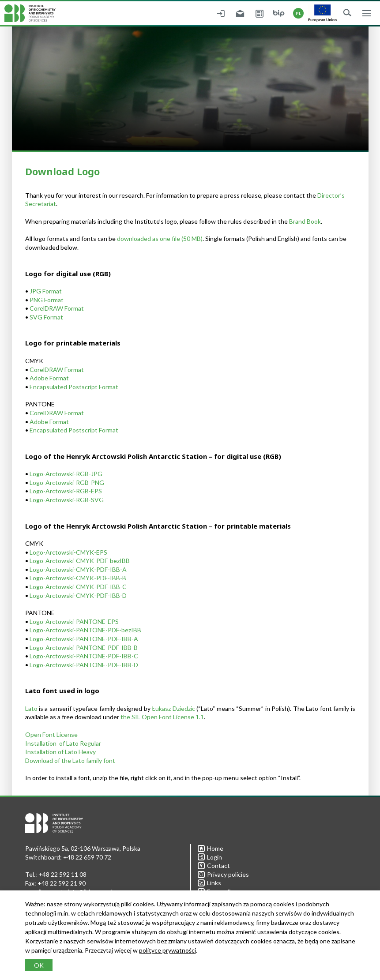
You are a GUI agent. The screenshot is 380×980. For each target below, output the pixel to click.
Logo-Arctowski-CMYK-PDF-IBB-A (78, 569)
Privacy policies (223, 874)
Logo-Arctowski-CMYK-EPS (68, 552)
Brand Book (305, 221)
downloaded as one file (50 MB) (160, 238)
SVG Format (46, 317)
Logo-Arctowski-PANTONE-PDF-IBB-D (84, 665)
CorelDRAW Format (57, 308)
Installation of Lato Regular (63, 743)
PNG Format (47, 300)
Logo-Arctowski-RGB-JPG (66, 474)
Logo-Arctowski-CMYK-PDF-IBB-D (78, 595)
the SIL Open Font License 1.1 (162, 717)
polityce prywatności (167, 950)
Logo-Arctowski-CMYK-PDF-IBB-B (78, 578)
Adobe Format (49, 378)
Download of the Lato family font (70, 760)
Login (210, 857)
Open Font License (51, 734)
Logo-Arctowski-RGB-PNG (67, 482)
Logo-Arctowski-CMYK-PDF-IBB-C (78, 587)
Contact (214, 865)
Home (211, 848)
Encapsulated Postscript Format (74, 387)
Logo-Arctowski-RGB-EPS (66, 491)
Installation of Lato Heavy (60, 752)
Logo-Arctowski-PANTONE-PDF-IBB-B (84, 648)
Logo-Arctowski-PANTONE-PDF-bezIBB (85, 630)
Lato (31, 708)
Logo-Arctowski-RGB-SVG (67, 500)
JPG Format (46, 291)
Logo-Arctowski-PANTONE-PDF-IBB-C (84, 656)
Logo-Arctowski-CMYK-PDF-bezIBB (80, 561)
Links (209, 883)
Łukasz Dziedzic (173, 708)
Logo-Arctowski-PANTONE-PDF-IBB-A (84, 639)
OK (39, 965)
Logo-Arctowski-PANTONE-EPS (74, 621)
